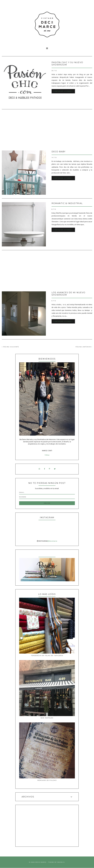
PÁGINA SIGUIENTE (10, 347)
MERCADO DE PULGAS (47, 780)
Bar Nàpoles (47, 718)
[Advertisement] (47, 130)
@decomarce (52, 541)
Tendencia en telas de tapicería (47, 656)
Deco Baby (59, 152)
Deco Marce (41, 862)
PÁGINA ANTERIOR (84, 347)
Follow (47, 455)
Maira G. (61, 862)
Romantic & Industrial (67, 203)
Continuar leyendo (63, 91)
